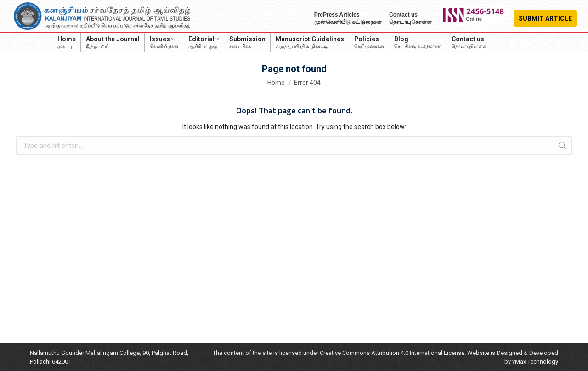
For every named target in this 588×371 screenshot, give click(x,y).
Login (521, 42)
